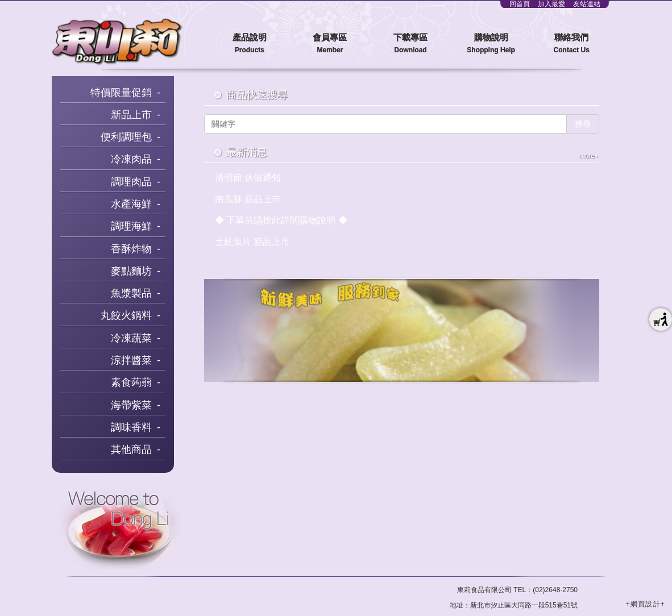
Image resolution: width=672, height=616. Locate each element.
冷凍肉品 (131, 159)
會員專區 (330, 44)
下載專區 (410, 44)
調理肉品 (131, 182)
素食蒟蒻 (131, 382)
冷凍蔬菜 (131, 338)
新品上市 (131, 115)
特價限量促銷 (121, 93)
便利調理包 (126, 137)
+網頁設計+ (646, 604)
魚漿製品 (131, 293)
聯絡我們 (571, 44)
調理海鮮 (131, 226)
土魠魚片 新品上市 (252, 242)
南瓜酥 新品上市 (248, 199)
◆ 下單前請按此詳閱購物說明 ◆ (281, 220)
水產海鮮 (131, 204)
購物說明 (491, 44)
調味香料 (131, 427)
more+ (589, 156)
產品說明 (250, 44)
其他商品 (131, 449)
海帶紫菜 (131, 405)
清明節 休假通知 (248, 178)
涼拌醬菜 (131, 360)
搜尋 (583, 124)
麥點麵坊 (131, 271)
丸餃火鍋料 (126, 315)
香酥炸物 (131, 249)
